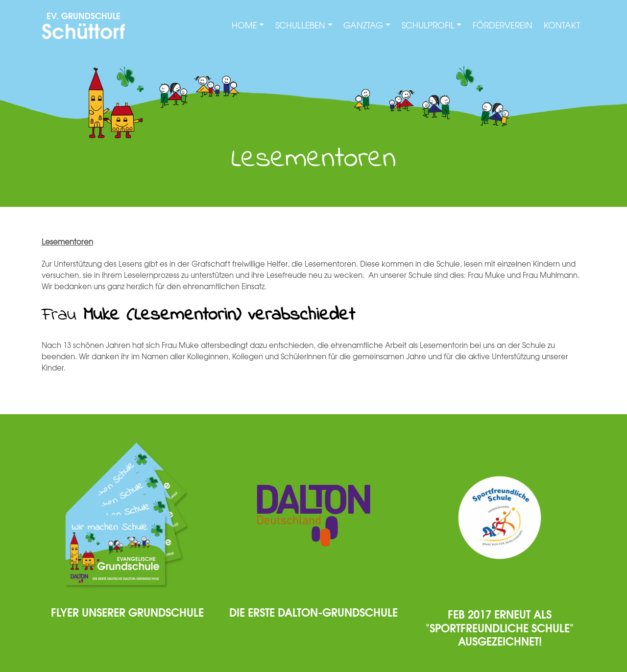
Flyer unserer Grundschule (127, 612)
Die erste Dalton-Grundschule (313, 612)
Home (244, 25)
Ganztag (363, 25)
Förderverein (503, 25)
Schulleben (300, 25)
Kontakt (562, 25)
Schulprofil (428, 25)
